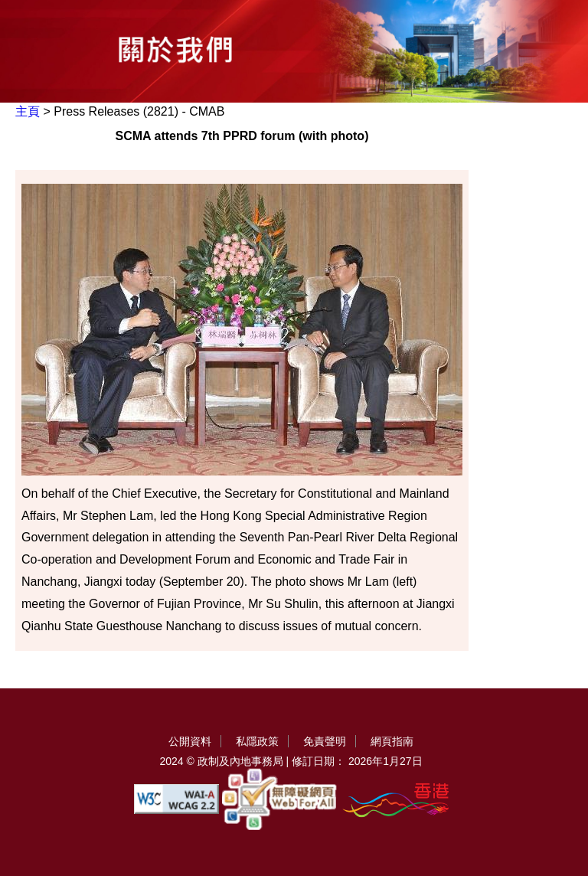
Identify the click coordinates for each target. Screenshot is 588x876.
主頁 (28, 111)
